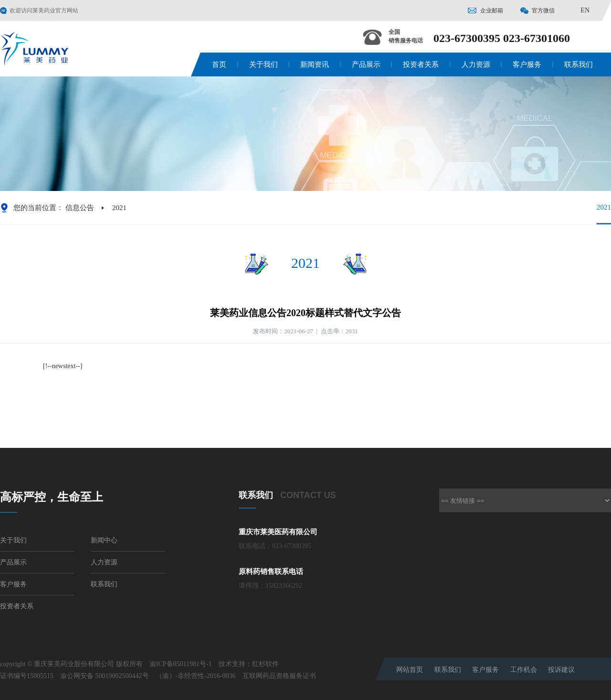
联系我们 (579, 64)
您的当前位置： (38, 208)
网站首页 (410, 670)
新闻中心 (104, 540)
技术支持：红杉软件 (249, 664)
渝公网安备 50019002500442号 (105, 676)
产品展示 (366, 64)
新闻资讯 (315, 64)
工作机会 (524, 670)
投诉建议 (561, 670)
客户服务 (527, 64)
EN (585, 10)
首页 (219, 64)
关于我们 (263, 64)
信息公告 (80, 208)
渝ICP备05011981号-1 (181, 664)
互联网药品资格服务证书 (279, 676)
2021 (604, 213)
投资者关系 (421, 64)
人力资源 (476, 64)
